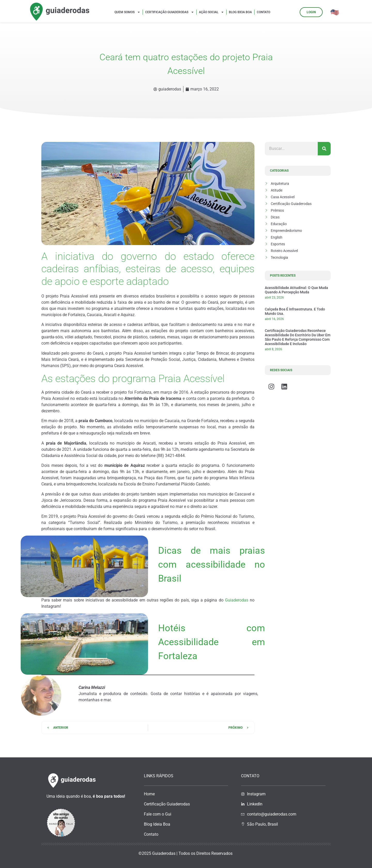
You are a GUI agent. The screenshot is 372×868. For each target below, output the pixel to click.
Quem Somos (127, 12)
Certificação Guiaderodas (170, 12)
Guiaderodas (237, 600)
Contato (263, 12)
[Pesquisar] (324, 149)
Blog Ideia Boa (240, 12)
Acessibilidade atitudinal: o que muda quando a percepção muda (296, 290)
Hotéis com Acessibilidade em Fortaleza (212, 642)
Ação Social (211, 12)
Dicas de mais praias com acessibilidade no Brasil (212, 565)
